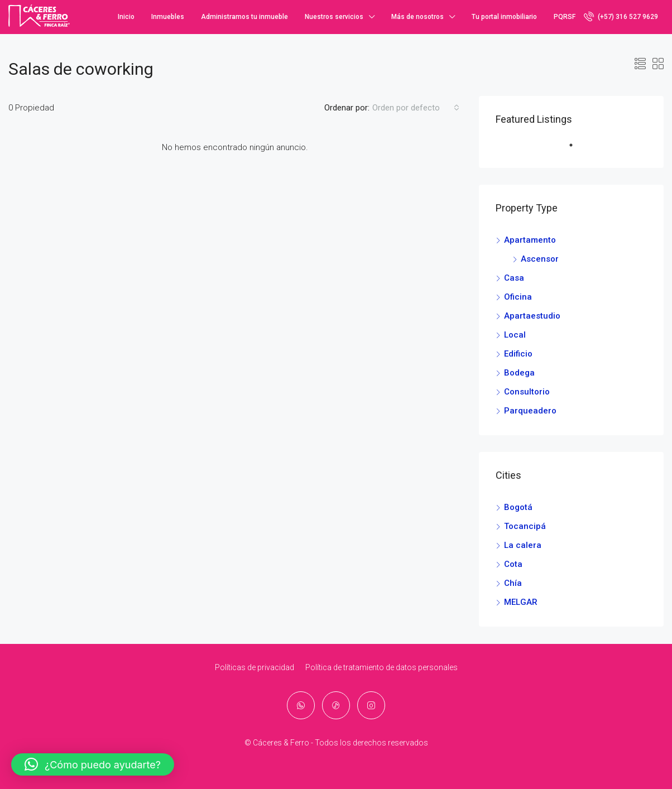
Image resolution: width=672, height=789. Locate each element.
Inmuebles (168, 17)
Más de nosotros (417, 17)
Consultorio (527, 392)
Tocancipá (525, 526)
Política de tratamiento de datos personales (381, 667)
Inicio (126, 17)
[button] (93, 764)
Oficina (518, 297)
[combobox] (416, 108)
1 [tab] (577, 150)
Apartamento (530, 240)
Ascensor (540, 259)
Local (515, 335)
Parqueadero (530, 411)
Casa (514, 278)
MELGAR (521, 602)
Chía (513, 583)
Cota (513, 564)
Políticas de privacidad (255, 667)
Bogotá (518, 507)
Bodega (519, 373)
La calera (523, 545)
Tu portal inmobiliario (504, 17)
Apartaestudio (532, 316)
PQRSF (565, 17)
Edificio (518, 354)
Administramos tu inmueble (244, 17)
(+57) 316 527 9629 (621, 16)
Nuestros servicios (334, 17)
